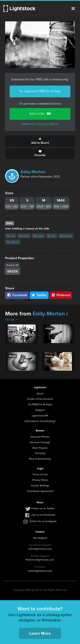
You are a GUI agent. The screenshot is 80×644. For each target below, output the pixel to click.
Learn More (40, 633)
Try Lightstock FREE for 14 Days (40, 91)
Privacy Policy (40, 480)
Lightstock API (40, 415)
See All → (12, 320)
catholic (13, 242)
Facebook (17, 295)
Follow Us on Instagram (43, 521)
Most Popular (40, 448)
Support (40, 410)
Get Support (40, 538)
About (40, 393)
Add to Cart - (40, 114)
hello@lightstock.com (40, 571)
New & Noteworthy (40, 459)
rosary (24, 236)
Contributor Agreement (40, 491)
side (52, 236)
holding (66, 236)
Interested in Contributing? (40, 421)
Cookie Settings (40, 485)
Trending (40, 453)
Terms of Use (40, 474)
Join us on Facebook (43, 515)
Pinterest (61, 295)
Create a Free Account (40, 399)
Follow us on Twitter (43, 508)
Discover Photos (40, 437)
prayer (38, 236)
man (11, 236)
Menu (73, 9)
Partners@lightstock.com (40, 560)
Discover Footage (40, 442)
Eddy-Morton (33, 172)
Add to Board (40, 141)
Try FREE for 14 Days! (40, 404)
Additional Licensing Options (40, 124)
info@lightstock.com (40, 549)
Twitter (39, 295)
